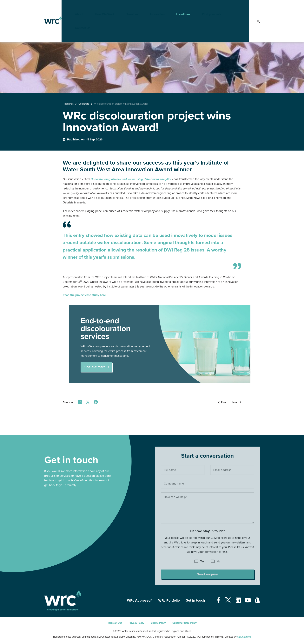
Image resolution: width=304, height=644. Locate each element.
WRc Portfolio (169, 600)
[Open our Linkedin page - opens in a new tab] (238, 601)
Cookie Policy (158, 623)
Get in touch (195, 600)
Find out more (98, 367)
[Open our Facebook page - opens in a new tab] (218, 601)
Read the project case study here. (85, 295)
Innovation (151, 7)
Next (237, 402)
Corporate (84, 104)
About (73, 7)
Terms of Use (115, 623)
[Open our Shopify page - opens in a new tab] (257, 601)
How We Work (99, 7)
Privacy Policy (136, 623)
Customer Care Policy (185, 623)
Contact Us (235, 7)
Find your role (205, 7)
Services (126, 7)
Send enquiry (207, 576)
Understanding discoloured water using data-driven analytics (131, 179)
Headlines (177, 7)
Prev (222, 402)
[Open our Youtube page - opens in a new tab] (248, 601)
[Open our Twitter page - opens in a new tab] (228, 601)
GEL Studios (244, 637)
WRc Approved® (140, 600)
